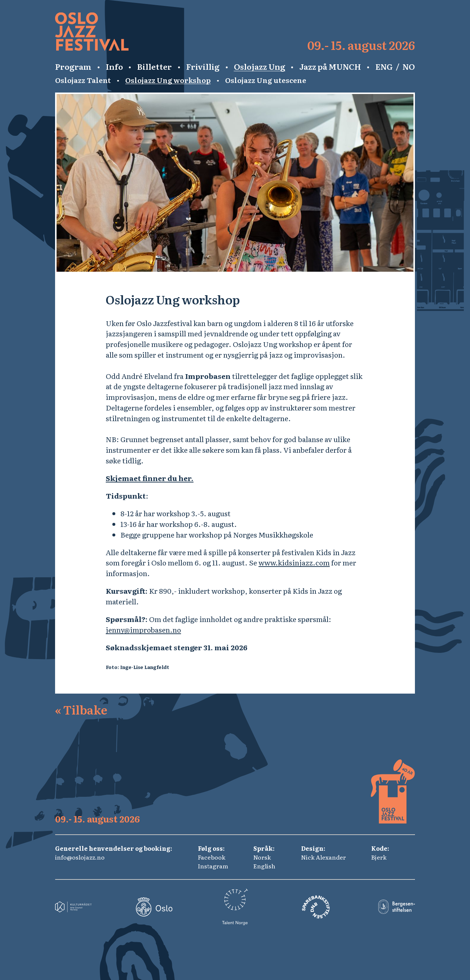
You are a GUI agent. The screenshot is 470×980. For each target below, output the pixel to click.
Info (114, 66)
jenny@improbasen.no (143, 630)
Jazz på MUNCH (330, 66)
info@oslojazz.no (80, 857)
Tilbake (81, 709)
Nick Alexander (323, 857)
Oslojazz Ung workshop (168, 80)
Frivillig (203, 66)
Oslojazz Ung (260, 66)
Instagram (213, 866)
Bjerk (379, 857)
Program (73, 66)
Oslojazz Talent (83, 80)
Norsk (262, 857)
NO (409, 66)
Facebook (212, 857)
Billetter (154, 66)
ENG (384, 66)
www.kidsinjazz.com (294, 562)
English (264, 866)
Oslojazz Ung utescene (266, 80)
